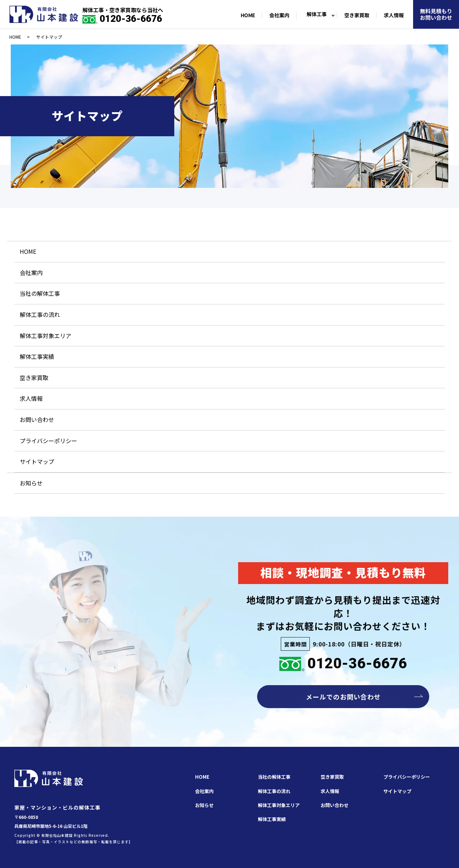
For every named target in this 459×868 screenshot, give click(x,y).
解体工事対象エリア (46, 336)
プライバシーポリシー (48, 441)
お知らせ (31, 483)
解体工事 (317, 15)
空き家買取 (357, 15)
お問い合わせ (37, 419)
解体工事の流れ (40, 314)
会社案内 (279, 15)
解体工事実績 (37, 356)
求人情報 (394, 15)
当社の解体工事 (40, 293)
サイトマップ (37, 461)
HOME (247, 15)
